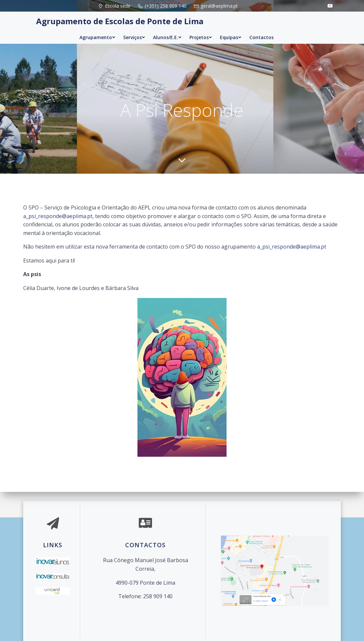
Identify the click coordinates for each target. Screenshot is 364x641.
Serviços (134, 37)
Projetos (201, 37)
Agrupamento (97, 37)
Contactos (261, 37)
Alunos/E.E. (167, 37)
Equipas (231, 37)
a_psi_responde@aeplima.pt (58, 216)
